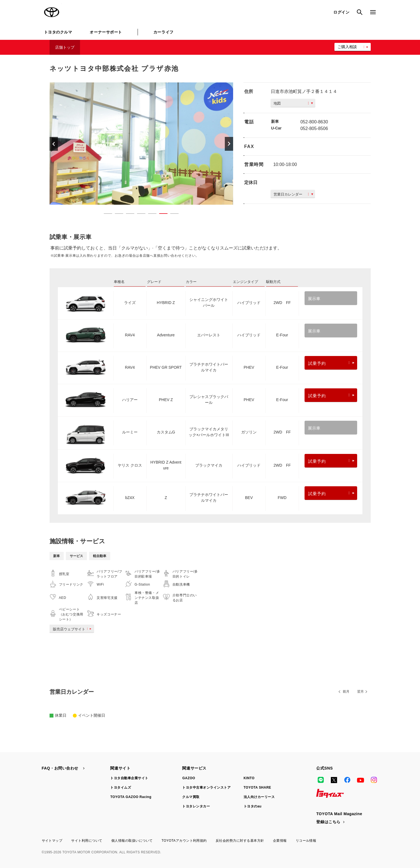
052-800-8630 (314, 122)
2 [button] (116, 215)
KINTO (249, 778)
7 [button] (172, 215)
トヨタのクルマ (58, 32)
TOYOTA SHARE (257, 788)
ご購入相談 (347, 47)
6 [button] (161, 215)
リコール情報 (306, 841)
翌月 (360, 692)
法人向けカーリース (259, 797)
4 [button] (138, 215)
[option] (141, 144)
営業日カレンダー (293, 194)
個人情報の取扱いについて (132, 841)
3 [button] (127, 215)
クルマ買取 (191, 797)
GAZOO (189, 778)
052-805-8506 (314, 128)
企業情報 (280, 841)
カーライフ (163, 32)
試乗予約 (331, 363)
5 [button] (150, 215)
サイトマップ (52, 841)
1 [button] (105, 215)
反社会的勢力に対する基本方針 (240, 841)
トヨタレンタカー (196, 806)
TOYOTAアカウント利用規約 (184, 841)
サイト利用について (87, 841)
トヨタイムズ (121, 788)
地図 (293, 103)
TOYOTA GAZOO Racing (131, 797)
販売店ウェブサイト (73, 629)
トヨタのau (253, 806)
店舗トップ (65, 47)
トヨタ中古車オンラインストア (206, 788)
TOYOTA (52, 12)
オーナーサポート (106, 32)
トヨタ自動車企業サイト (129, 778)
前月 (346, 692)
